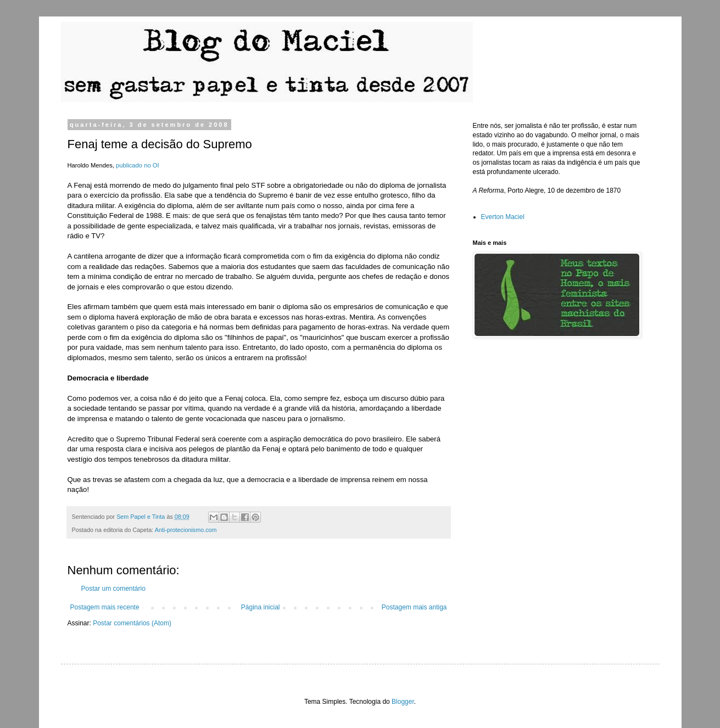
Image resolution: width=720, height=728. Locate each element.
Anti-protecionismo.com (186, 530)
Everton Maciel (503, 217)
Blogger (403, 702)
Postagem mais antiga (414, 607)
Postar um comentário (113, 589)
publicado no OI (138, 165)
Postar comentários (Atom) (132, 623)
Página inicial (261, 607)
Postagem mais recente (105, 607)
